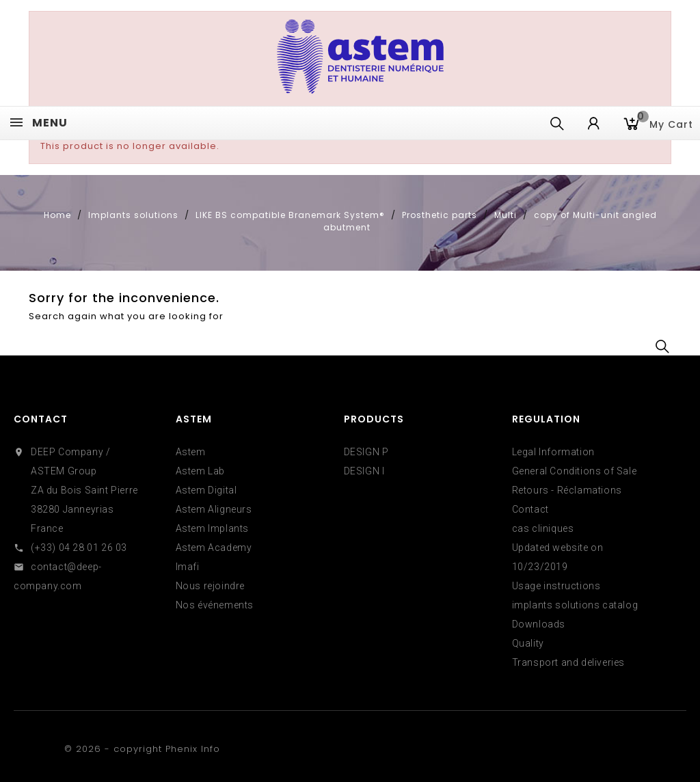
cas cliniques (543, 528)
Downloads (539, 624)
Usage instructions (556, 586)
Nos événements (215, 605)
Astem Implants (212, 528)
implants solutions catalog (575, 605)
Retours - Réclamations (567, 490)
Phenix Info (193, 749)
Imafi (188, 567)
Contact (41, 419)
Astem (191, 452)
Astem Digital (206, 490)
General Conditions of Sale (575, 471)
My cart (665, 123)
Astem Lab (200, 471)
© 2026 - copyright (115, 749)
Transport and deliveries (568, 662)
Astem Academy (214, 548)
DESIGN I (364, 471)
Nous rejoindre (210, 586)
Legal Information (553, 452)
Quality (528, 643)
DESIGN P (366, 452)
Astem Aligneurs (214, 509)
